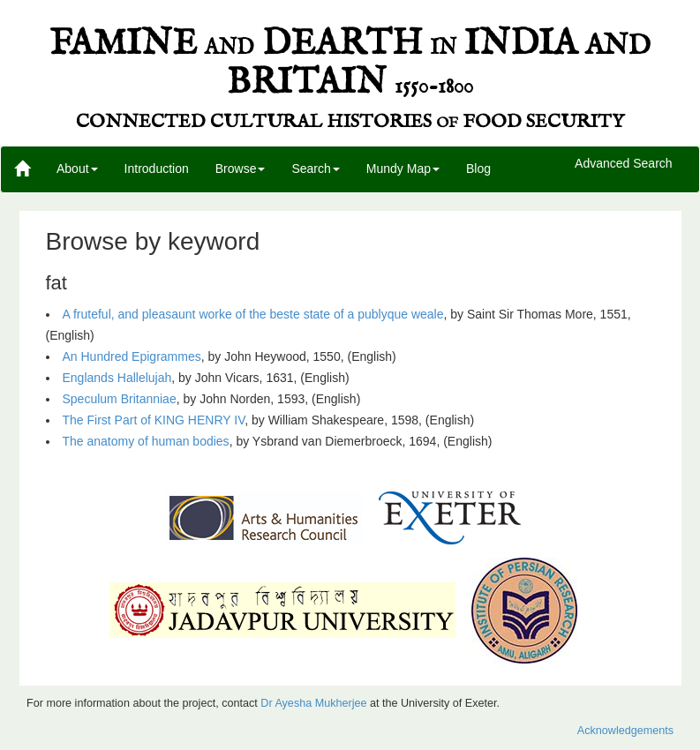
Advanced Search (624, 164)
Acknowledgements (625, 731)
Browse (241, 169)
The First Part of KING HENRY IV (154, 420)
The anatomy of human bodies (146, 441)
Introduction (157, 169)
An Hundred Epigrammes (132, 356)
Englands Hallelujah (117, 378)
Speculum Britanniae (120, 399)
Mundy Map (403, 169)
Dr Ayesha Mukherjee (313, 703)
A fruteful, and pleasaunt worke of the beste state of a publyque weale (253, 314)
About (77, 169)
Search (315, 169)
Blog (478, 169)
